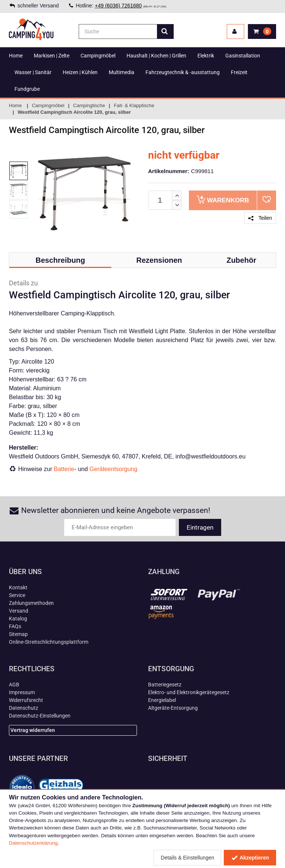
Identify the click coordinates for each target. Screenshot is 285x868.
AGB (14, 685)
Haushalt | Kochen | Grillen (156, 56)
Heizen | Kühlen (80, 72)
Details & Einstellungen (187, 858)
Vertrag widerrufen (33, 730)
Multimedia (122, 72)
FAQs (15, 626)
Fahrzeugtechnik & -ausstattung (183, 72)
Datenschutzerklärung (33, 843)
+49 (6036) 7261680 (119, 6)
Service (17, 595)
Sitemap (18, 634)
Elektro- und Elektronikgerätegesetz (189, 692)
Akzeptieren (250, 858)
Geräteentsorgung (113, 469)
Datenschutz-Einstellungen (40, 716)
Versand (19, 611)
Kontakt (18, 587)
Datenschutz (24, 708)
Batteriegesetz (165, 685)
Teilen (260, 218)
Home (16, 56)
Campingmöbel (98, 56)
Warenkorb (223, 200)
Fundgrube (27, 89)
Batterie (64, 469)
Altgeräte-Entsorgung (173, 708)
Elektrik (206, 56)
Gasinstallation (243, 56)
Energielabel (162, 700)
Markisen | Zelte (52, 56)
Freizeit (239, 72)
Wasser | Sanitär (33, 72)
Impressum (22, 692)
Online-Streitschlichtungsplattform (49, 642)
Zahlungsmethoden (31, 603)
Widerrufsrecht (26, 700)
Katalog (18, 619)
